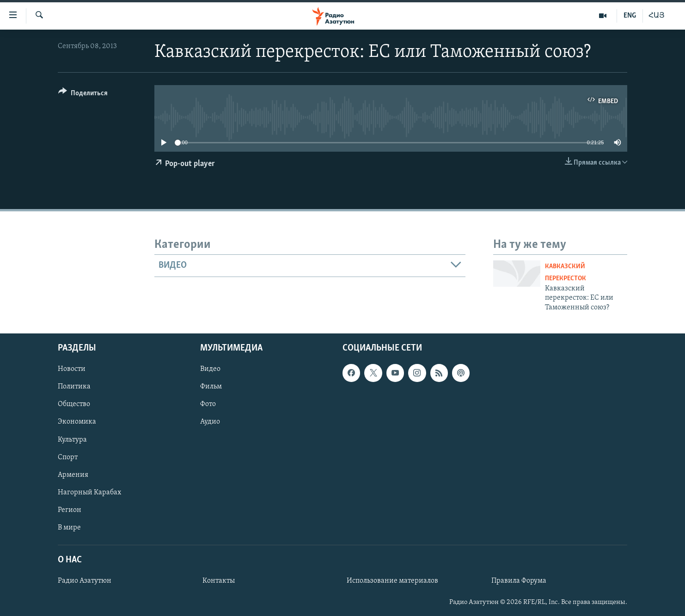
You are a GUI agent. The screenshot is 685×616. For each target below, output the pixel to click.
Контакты (219, 581)
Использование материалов (392, 581)
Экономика (77, 422)
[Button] (83, 95)
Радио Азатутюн (85, 581)
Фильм (211, 387)
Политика (74, 387)
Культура (72, 439)
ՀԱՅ (657, 16)
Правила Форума (519, 581)
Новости (72, 369)
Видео (210, 369)
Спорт (68, 457)
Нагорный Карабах (89, 493)
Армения (73, 475)
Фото (208, 404)
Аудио (210, 422)
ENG (630, 16)
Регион (70, 510)
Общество (74, 404)
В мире (69, 528)
